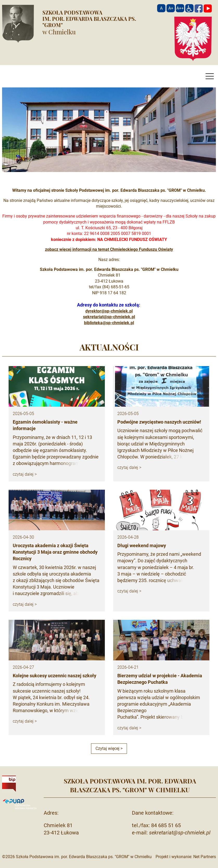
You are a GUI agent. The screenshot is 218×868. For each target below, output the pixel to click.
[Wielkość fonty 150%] (171, 8)
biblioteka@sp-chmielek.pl (109, 323)
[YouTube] (208, 8)
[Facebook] (199, 8)
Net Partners (205, 857)
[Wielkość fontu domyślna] (161, 8)
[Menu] (210, 78)
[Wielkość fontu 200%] (180, 8)
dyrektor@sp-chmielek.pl (109, 311)
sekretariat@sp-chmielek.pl (109, 317)
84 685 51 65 (166, 825)
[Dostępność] (189, 8)
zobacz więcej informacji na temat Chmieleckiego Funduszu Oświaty (109, 249)
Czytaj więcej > (109, 748)
